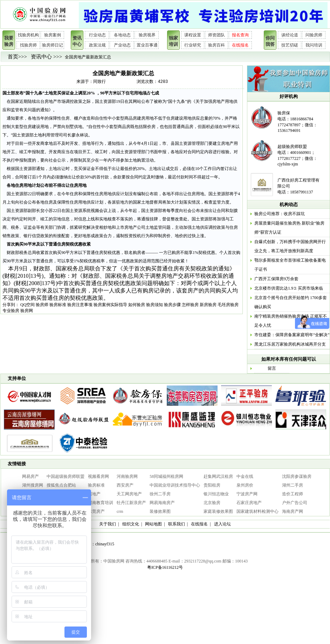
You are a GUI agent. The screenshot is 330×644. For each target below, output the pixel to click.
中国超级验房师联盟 (66, 476)
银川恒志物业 (216, 494)
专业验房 (11, 311)
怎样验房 (190, 305)
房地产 (94, 494)
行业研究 (193, 45)
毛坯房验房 (228, 305)
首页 (13, 57)
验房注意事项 (80, 305)
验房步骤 (172, 305)
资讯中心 (41, 57)
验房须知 (154, 305)
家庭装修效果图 (218, 511)
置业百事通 (147, 45)
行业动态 (97, 35)
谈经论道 (290, 35)
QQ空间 (27, 305)
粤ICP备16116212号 (165, 567)
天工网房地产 (129, 494)
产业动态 (122, 45)
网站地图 (153, 524)
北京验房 (212, 503)
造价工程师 (293, 494)
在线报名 (240, 45)
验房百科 (216, 45)
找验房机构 (28, 35)
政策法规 (97, 45)
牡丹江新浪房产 (131, 503)
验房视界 (147, 35)
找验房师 (28, 45)
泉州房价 (245, 485)
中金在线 (245, 476)
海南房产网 (293, 511)
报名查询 (240, 35)
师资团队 (216, 35)
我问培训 (314, 45)
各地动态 (122, 35)
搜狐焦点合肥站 (61, 485)
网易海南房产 (162, 503)
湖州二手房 (293, 485)
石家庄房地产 (249, 503)
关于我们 (108, 524)
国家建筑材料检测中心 (257, 511)
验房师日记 (53, 45)
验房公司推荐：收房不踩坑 (280, 214)
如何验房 (137, 305)
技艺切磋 (290, 45)
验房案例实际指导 (110, 305)
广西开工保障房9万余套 (276, 279)
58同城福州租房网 (166, 476)
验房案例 (53, 35)
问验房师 (314, 35)
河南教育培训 (101, 503)
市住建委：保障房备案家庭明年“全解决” (292, 335)
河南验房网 (127, 476)
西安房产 (125, 485)
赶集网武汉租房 (218, 476)
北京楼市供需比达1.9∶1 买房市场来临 (289, 288)
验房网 (27, 311)
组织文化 (131, 524)
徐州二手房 (160, 494)
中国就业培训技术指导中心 (175, 485)
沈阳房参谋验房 (297, 476)
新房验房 (208, 305)
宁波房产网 (247, 494)
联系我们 (177, 524)
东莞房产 (96, 511)
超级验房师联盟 (292, 147)
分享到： (11, 305)
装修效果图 (160, 511)
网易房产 (30, 476)
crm (120, 511)
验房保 (284, 113)
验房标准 (58, 305)
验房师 (42, 305)
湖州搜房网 (33, 485)
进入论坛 (222, 524)
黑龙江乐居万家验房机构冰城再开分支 (290, 344)
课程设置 (193, 35)
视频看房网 (98, 476)
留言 (272, 368)
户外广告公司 (295, 503)
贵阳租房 (212, 485)
